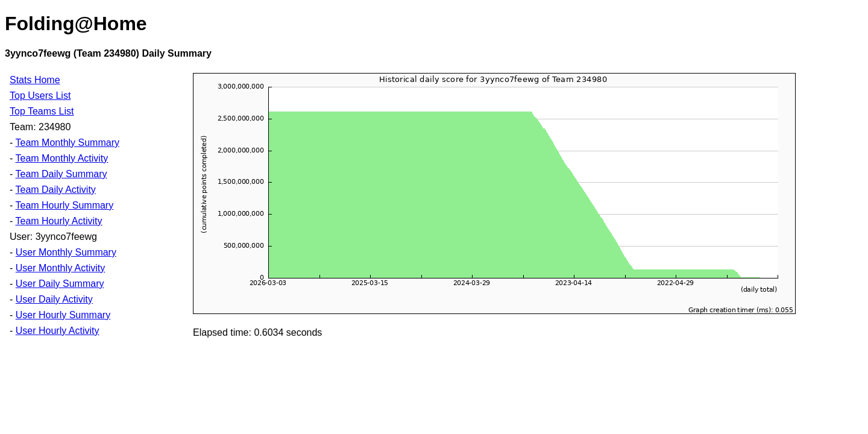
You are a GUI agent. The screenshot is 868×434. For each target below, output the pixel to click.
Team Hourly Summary (64, 205)
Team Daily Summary (61, 174)
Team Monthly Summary (67, 143)
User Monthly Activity (60, 268)
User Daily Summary (60, 284)
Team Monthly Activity (61, 158)
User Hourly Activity (58, 331)
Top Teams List (42, 111)
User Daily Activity (54, 299)
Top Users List (40, 96)
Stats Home (35, 80)
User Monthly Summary (66, 252)
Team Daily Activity (55, 190)
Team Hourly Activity (58, 221)
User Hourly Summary (63, 315)
